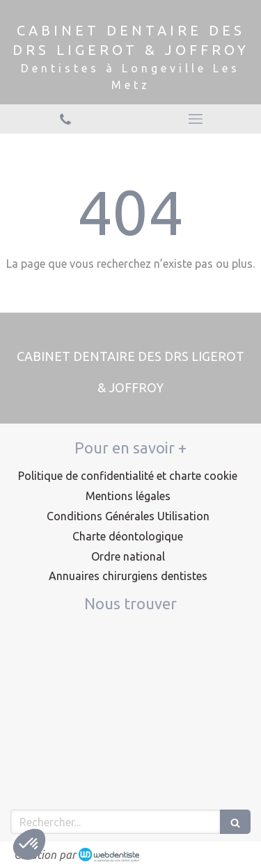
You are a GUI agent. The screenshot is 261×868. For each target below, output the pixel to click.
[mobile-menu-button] (196, 119)
